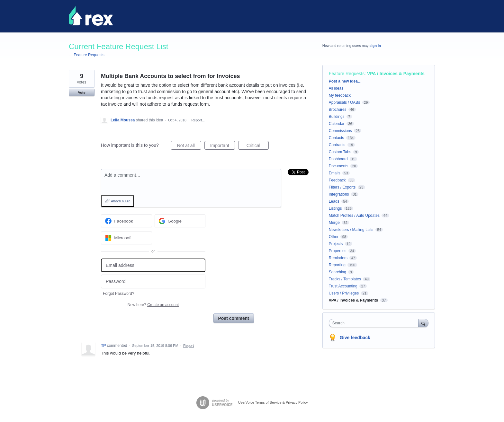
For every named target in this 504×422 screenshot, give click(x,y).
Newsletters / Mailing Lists (351, 230)
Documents (339, 166)
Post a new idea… (345, 81)
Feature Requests (347, 74)
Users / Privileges (344, 293)
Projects (336, 244)
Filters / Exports (342, 187)
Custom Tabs (340, 152)
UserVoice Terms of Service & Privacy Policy (273, 402)
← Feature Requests (87, 55)
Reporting (337, 265)
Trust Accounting (343, 286)
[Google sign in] (180, 221)
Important (223, 146)
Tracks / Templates (345, 279)
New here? (153, 305)
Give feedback (355, 338)
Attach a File (121, 201)
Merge (334, 223)
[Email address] (153, 265)
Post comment (234, 318)
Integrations (339, 194)
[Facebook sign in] (126, 221)
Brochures (338, 110)
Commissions (340, 131)
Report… (198, 120)
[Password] (153, 281)
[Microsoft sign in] (126, 238)
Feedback (337, 180)
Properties (338, 251)
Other (334, 237)
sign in (375, 46)
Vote (81, 92)
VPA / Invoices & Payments (396, 74)
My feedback (340, 95)
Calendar (337, 124)
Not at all (189, 146)
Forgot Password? (118, 294)
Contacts (336, 138)
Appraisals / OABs (344, 102)
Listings (335, 208)
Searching (337, 272)
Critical (258, 146)
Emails (335, 173)
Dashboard (338, 159)
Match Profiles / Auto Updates (354, 215)
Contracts (337, 145)
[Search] (423, 323)
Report (189, 346)
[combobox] (375, 323)
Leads (334, 201)
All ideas (336, 88)
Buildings (337, 117)
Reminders (338, 258)
